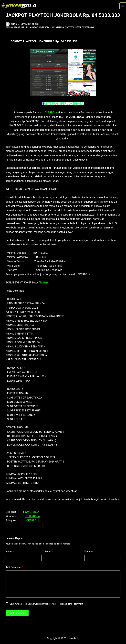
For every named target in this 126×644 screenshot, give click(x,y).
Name (10, 552)
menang (60, 27)
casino (9, 27)
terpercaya (88, 27)
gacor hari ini (21, 27)
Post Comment (17, 613)
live (53, 27)
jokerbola (44, 27)
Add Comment (14, 567)
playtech (70, 27)
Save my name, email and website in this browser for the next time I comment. (47, 604)
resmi (78, 27)
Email (49, 552)
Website (89, 552)
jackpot (33, 27)
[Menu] (123, 6)
